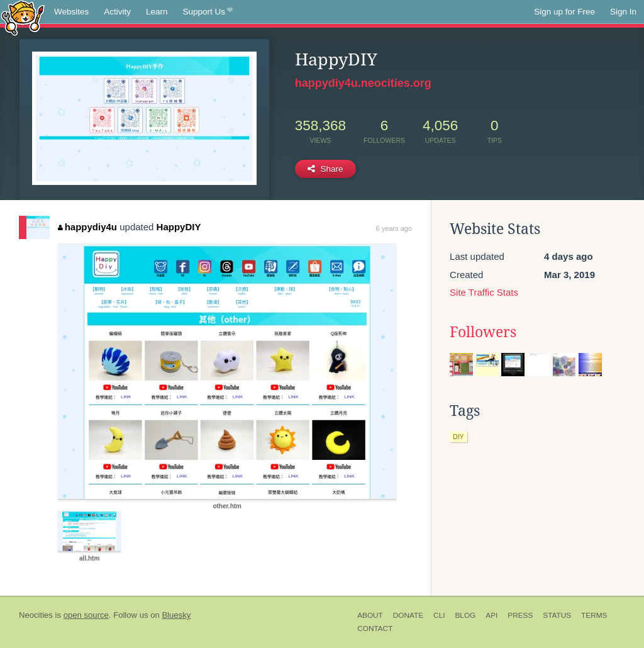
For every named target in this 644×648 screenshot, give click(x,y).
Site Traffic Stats (484, 292)
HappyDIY (179, 227)
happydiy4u (87, 227)
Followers (483, 332)
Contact (375, 628)
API (491, 615)
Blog (465, 615)
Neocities (36, 615)
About (370, 615)
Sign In (623, 12)
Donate (408, 615)
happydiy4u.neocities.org (363, 83)
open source (86, 615)
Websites (71, 12)
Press (520, 615)
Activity (117, 12)
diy (458, 437)
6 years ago (394, 228)
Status (557, 615)
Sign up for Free (564, 12)
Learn (157, 12)
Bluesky (176, 615)
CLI (439, 615)
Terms (594, 615)
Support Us (208, 12)
